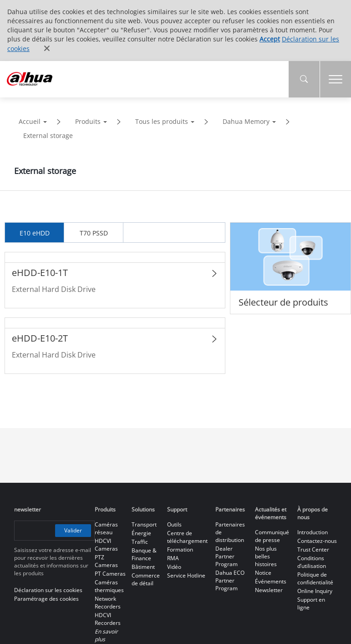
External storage (48, 135)
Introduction (313, 532)
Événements (271, 581)
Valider (73, 530)
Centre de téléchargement (187, 537)
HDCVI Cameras (106, 545)
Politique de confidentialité (315, 578)
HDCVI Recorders (108, 619)
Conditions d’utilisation (312, 562)
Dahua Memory (246, 121)
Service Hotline (186, 575)
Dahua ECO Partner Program (230, 580)
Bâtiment (143, 567)
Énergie (141, 533)
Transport (144, 524)
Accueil (30, 121)
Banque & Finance (144, 554)
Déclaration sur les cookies (48, 590)
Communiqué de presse (272, 536)
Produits (88, 121)
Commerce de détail (146, 579)
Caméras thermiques (109, 586)
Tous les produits (162, 121)
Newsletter (269, 590)
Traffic (140, 542)
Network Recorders (108, 603)
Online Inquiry (315, 591)
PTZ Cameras (106, 561)
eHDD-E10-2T (40, 338)
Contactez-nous (317, 541)
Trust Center (313, 549)
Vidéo (174, 567)
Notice (263, 573)
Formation (180, 549)
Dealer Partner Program (226, 556)
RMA (173, 558)
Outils (174, 524)
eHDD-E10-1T (40, 273)
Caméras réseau (106, 528)
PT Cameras (110, 574)
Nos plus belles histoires (266, 556)
